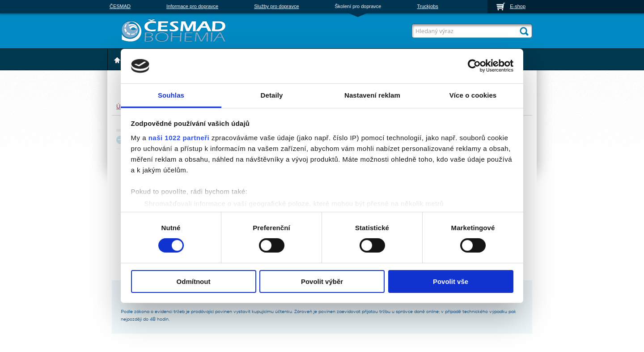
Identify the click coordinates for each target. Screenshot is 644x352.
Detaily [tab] (272, 95)
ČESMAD (120, 6)
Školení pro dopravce (358, 6)
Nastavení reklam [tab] (372, 95)
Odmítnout (194, 281)
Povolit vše (451, 281)
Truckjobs (427, 6)
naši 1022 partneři (179, 138)
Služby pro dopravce (276, 6)
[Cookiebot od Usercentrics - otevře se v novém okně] (474, 66)
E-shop (518, 6)
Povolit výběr (322, 281)
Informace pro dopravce (192, 6)
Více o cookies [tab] (473, 95)
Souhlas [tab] (171, 95)
